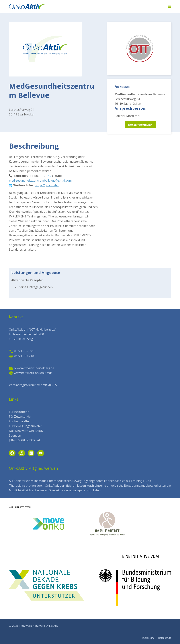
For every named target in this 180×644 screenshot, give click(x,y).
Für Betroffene (19, 412)
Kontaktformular (140, 125)
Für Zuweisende (20, 417)
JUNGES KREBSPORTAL (25, 440)
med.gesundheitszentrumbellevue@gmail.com (40, 180)
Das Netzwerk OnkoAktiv (26, 431)
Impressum (148, 638)
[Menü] (169, 6)
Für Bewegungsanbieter (26, 426)
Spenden (15, 435)
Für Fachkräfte (19, 421)
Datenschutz (165, 638)
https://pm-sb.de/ (47, 185)
